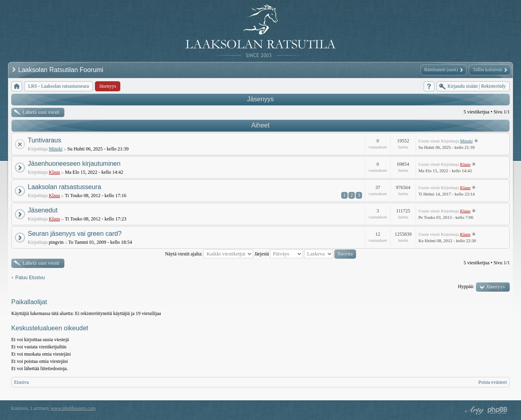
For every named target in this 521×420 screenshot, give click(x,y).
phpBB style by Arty (474, 410)
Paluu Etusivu (30, 278)
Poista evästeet (493, 382)
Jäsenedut (43, 210)
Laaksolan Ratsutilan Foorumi (62, 70)
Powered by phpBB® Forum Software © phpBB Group (498, 410)
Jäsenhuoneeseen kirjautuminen (74, 164)
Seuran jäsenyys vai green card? (75, 234)
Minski (56, 149)
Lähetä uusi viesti (41, 112)
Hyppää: (466, 286)
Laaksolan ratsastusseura (64, 187)
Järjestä (279, 254)
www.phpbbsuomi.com (73, 408)
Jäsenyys (260, 99)
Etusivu (22, 382)
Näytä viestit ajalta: (209, 254)
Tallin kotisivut (487, 70)
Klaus (54, 172)
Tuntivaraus (44, 140)
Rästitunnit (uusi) (441, 70)
